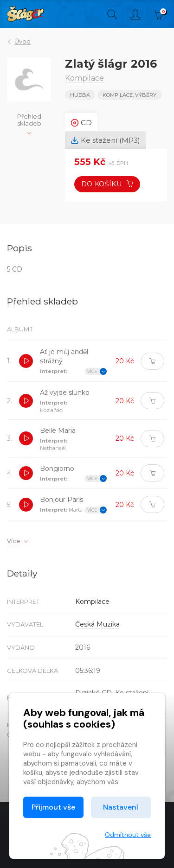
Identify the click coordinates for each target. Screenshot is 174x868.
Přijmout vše (53, 807)
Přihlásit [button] (135, 15)
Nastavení (121, 807)
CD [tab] (81, 123)
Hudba (80, 95)
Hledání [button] (112, 15)
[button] (26, 361)
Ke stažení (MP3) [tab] (105, 140)
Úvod (23, 41)
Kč (160, 15)
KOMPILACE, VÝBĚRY (129, 95)
